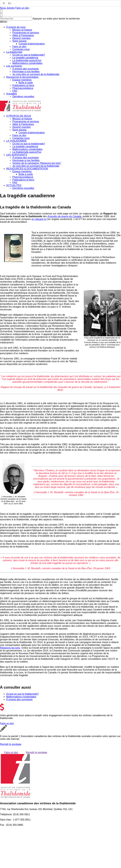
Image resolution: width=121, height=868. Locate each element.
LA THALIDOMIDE (16, 141)
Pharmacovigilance (23, 88)
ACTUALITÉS (14, 185)
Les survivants (14, 66)
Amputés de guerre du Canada (64, 216)
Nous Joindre (7, 8)
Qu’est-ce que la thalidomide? (29, 55)
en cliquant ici (39, 219)
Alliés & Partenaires (23, 35)
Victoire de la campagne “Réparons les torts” (37, 163)
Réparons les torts (10, 648)
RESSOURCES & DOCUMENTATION (27, 169)
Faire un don (22, 8)
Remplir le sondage (11, 744)
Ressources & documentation (22, 77)
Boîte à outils (26, 83)
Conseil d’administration (32, 44)
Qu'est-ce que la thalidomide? (22, 694)
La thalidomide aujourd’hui (27, 60)
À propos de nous (16, 27)
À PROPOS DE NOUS (19, 116)
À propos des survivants (26, 69)
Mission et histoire (22, 30)
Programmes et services (26, 33)
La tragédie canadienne (25, 58)
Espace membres (22, 80)
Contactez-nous (21, 49)
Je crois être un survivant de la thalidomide (36, 74)
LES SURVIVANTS (17, 155)
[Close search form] (1, 15)
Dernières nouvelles (23, 96)
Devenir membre (21, 38)
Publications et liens (23, 85)
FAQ (15, 91)
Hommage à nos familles (26, 71)
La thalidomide (14, 52)
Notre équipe (19, 41)
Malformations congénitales (27, 63)
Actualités (12, 94)
